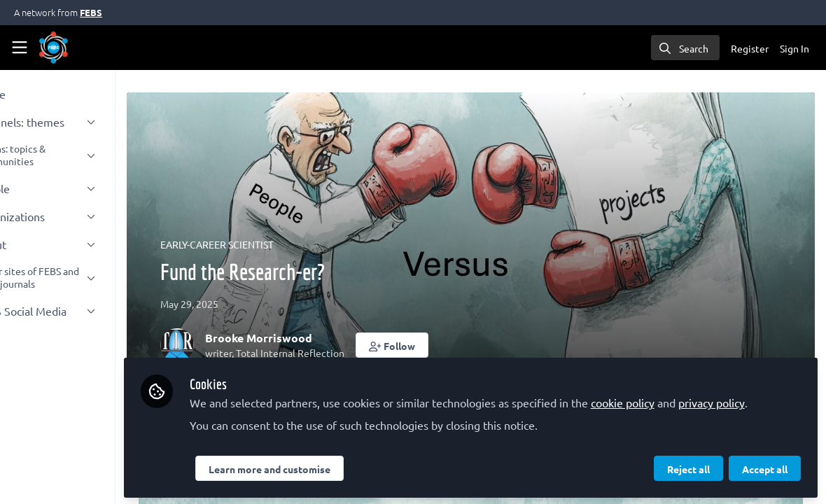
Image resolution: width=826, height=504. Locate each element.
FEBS (91, 12)
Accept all (765, 467)
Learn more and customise (332, 467)
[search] (685, 48)
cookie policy (686, 384)
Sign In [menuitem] (794, 48)
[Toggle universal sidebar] (20, 48)
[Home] (54, 48)
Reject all (688, 467)
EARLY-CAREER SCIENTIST (281, 244)
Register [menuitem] (750, 48)
